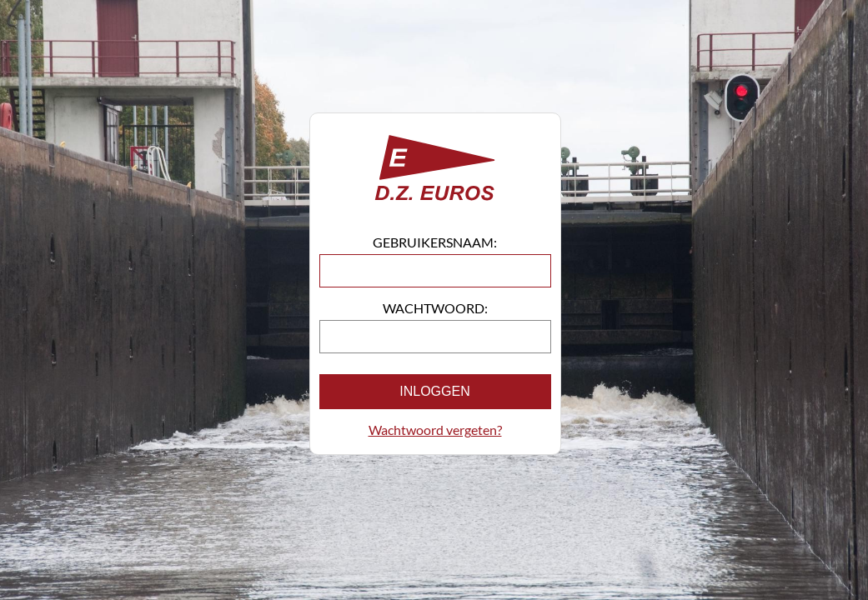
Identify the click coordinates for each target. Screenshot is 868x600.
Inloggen (434, 391)
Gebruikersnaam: (435, 242)
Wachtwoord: (435, 308)
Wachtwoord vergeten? (435, 430)
